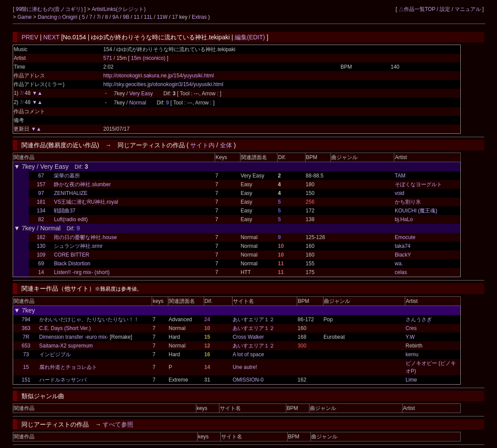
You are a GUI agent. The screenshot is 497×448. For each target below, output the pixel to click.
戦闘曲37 (64, 211)
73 (26, 354)
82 (41, 219)
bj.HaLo (404, 219)
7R (26, 337)
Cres (411, 328)
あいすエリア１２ (254, 320)
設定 (445, 9)
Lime (411, 380)
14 (41, 272)
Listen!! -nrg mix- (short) (82, 272)
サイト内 (202, 145)
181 (41, 202)
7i (99, 17)
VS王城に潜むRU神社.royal (86, 202)
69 (41, 264)
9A (115, 17)
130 (41, 246)
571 (108, 58)
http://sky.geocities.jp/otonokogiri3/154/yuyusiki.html (163, 84)
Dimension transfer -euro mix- (74, 337)
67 (41, 176)
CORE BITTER (71, 255)
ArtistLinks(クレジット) (119, 9)
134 (41, 211)
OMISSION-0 (248, 380)
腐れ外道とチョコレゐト (68, 367)
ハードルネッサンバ (63, 380)
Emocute (405, 237)
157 (41, 184)
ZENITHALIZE (71, 193)
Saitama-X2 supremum (66, 346)
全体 (226, 145)
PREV (30, 37)
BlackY (403, 255)
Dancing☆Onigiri (58, 17)
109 (41, 255)
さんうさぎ (419, 320)
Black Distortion (72, 264)
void (400, 193)
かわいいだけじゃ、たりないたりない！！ (89, 320)
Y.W (410, 337)
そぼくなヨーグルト (418, 184)
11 (137, 17)
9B (126, 17)
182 (41, 237)
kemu (412, 354)
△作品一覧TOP (417, 9)
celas (401, 272)
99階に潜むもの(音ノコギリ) (50, 9)
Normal (138, 103)
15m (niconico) (149, 58)
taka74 (403, 246)
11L (148, 17)
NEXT (51, 37)
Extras (199, 17)
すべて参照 (118, 424)
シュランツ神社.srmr (78, 246)
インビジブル (55, 354)
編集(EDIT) (250, 37)
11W (162, 17)
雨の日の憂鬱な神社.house (85, 237)
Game (25, 17)
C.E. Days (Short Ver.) (65, 328)
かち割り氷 (408, 202)
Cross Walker (248, 337)
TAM (400, 176)
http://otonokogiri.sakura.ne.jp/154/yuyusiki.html (158, 76)
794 (26, 320)
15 (26, 367)
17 (175, 17)
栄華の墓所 (67, 176)
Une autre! (245, 367)
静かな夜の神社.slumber (82, 184)
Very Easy (141, 94)
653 (26, 346)
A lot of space (248, 354)
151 (26, 380)
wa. (399, 264)
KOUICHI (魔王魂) (416, 211)
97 (41, 193)
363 (26, 328)
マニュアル (468, 9)
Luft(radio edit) (71, 219)
